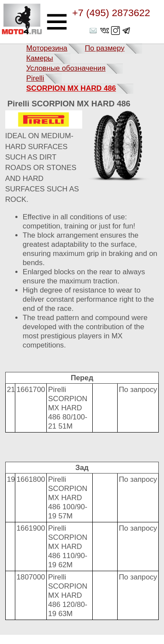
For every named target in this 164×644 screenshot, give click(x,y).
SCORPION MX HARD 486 (71, 88)
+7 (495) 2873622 (111, 13)
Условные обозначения (66, 68)
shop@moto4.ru (94, 31)
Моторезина (47, 48)
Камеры (40, 58)
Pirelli (35, 78)
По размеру (105, 48)
